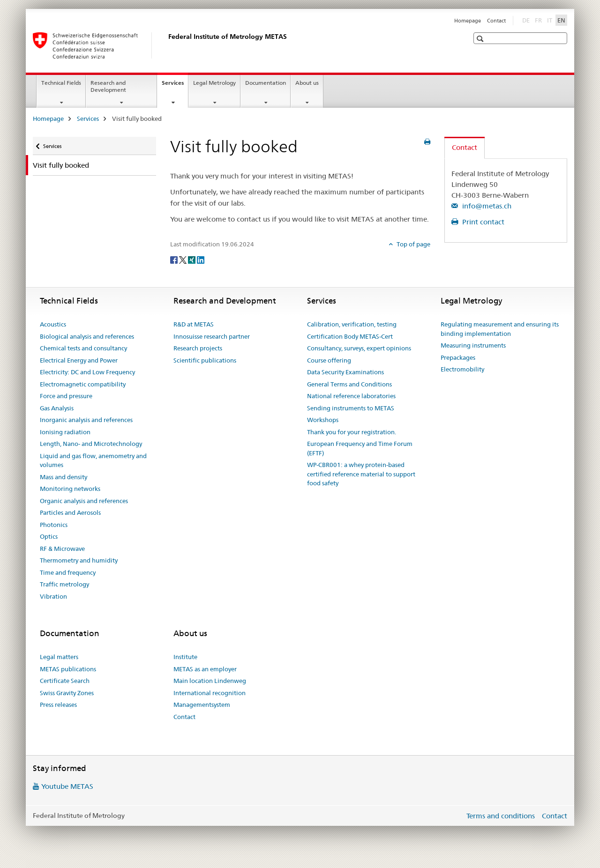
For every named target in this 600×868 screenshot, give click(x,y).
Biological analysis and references (87, 336)
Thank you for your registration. (352, 432)
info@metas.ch (486, 206)
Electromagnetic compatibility (83, 384)
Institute (185, 657)
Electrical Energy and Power (79, 360)
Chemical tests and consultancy (83, 348)
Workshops (323, 420)
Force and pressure (66, 396)
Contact (496, 21)
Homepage (468, 21)
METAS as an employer (205, 669)
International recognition (210, 693)
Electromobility (462, 369)
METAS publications (68, 669)
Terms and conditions (501, 816)
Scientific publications (205, 360)
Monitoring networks (70, 489)
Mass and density (64, 477)
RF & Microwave (62, 549)
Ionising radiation (65, 432)
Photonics (54, 525)
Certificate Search (65, 681)
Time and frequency (68, 572)
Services (175, 86)
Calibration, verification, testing (352, 324)
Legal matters (59, 657)
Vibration (53, 596)
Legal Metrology (214, 83)
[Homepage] (166, 45)
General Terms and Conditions (349, 384)
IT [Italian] (551, 20)
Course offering (329, 360)
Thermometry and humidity (79, 560)
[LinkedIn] (201, 260)
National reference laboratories (351, 396)
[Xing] (192, 260)
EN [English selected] (561, 20)
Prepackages (458, 357)
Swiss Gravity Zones (67, 693)
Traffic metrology (64, 584)
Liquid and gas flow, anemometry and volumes (93, 460)
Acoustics (53, 324)
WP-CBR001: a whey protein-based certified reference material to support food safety (361, 474)
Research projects (198, 348)
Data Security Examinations (345, 372)
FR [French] (539, 20)
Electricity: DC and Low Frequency (87, 372)
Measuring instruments (473, 345)
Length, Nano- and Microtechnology (91, 444)
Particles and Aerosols (70, 512)
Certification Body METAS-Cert (350, 336)
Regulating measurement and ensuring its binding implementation (500, 329)
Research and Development (108, 86)
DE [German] (527, 20)
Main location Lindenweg (210, 681)
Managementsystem (202, 705)
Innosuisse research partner (212, 336)
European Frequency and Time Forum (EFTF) (360, 448)
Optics (49, 536)
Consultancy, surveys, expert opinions (359, 348)
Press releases (58, 705)
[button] (481, 39)
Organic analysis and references (84, 501)
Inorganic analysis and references (86, 420)
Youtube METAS (67, 786)
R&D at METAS (194, 324)
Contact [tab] (465, 147)
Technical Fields (61, 83)
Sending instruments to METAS (351, 408)
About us (307, 83)
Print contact (482, 222)
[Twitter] (184, 260)
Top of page (413, 244)
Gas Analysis (57, 408)
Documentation (266, 83)
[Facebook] (175, 260)
